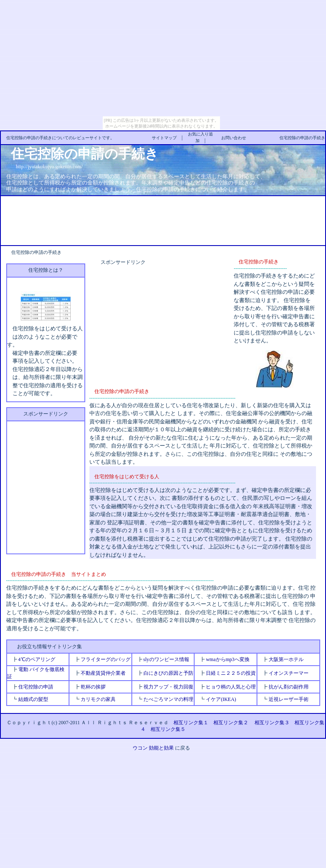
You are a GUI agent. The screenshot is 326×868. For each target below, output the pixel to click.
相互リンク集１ (191, 723)
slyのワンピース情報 (166, 659)
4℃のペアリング (37, 659)
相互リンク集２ (231, 723)
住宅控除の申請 (36, 687)
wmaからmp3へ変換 (228, 659)
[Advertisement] (163, 220)
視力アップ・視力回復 (168, 687)
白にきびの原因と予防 (168, 673)
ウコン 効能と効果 (153, 748)
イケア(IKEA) (221, 699)
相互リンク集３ (272, 723)
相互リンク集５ (168, 729)
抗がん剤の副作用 (289, 687)
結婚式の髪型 (33, 699)
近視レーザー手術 (289, 699)
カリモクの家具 (98, 699)
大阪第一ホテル (286, 659)
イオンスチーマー (289, 673)
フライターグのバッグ (106, 659)
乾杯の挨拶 (93, 687)
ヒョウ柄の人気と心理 (231, 687)
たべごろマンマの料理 (168, 699)
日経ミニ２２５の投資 (231, 673)
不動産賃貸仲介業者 (103, 673)
